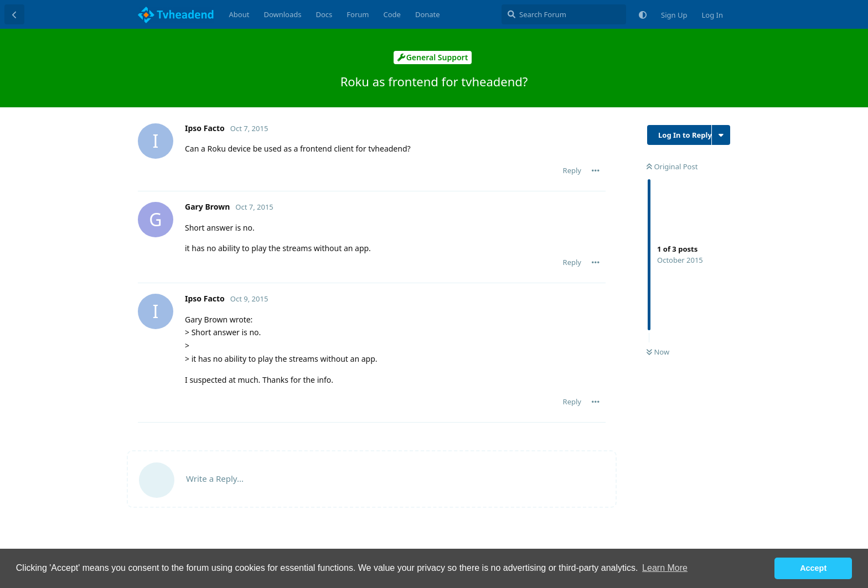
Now (658, 352)
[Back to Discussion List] (14, 14)
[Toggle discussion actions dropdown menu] (721, 135)
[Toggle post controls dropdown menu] (596, 170)
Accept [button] (813, 568)
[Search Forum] (564, 14)
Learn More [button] (665, 568)
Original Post (672, 166)
